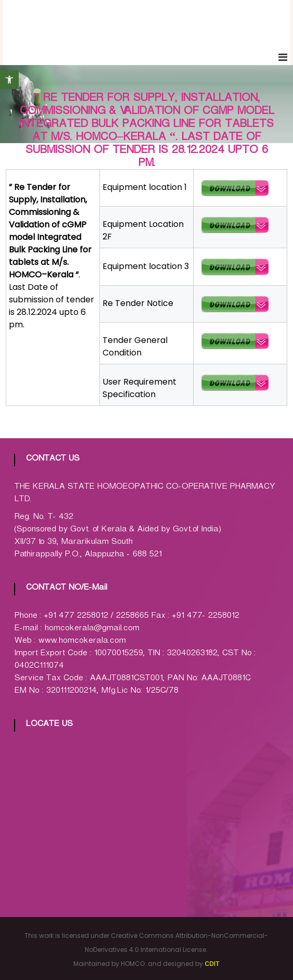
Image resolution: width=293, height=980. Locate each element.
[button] (9, 80)
